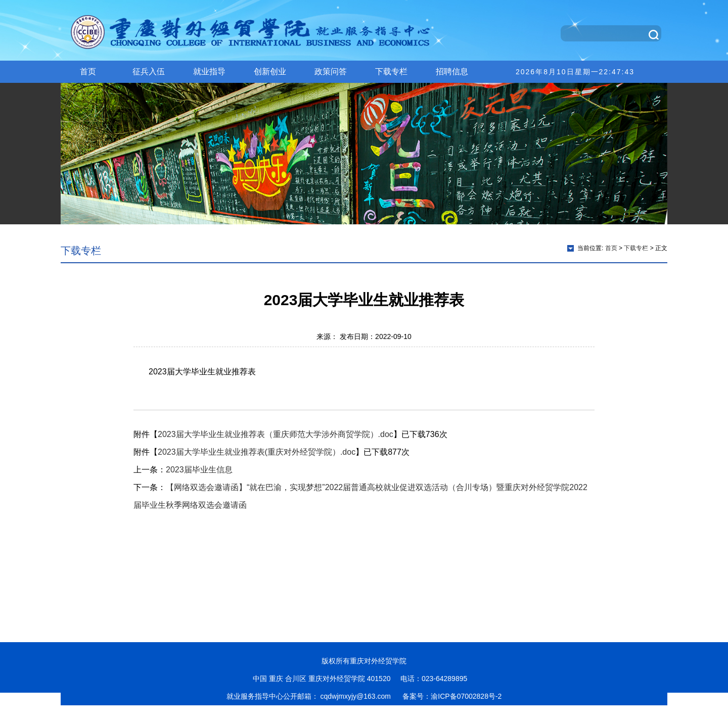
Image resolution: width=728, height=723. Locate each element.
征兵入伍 (149, 71)
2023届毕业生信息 (199, 470)
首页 (88, 71)
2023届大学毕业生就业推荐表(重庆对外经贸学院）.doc (257, 452)
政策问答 (331, 71)
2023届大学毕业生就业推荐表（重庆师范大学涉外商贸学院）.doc (276, 434)
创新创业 (270, 71)
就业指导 (209, 71)
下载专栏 (391, 71)
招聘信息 (452, 71)
